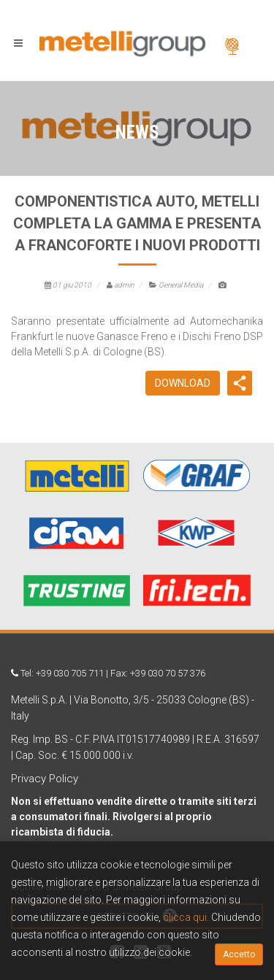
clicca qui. (186, 917)
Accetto (239, 954)
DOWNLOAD (183, 383)
